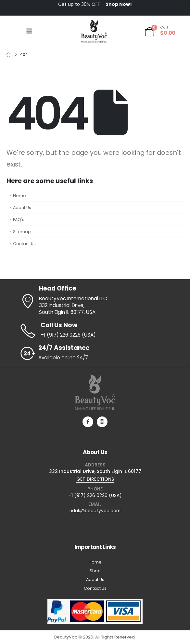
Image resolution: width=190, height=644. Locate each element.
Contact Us (24, 244)
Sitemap (22, 232)
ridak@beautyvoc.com (95, 511)
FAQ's (19, 220)
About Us (22, 208)
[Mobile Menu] (29, 31)
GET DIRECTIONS (95, 479)
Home (19, 196)
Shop (95, 571)
